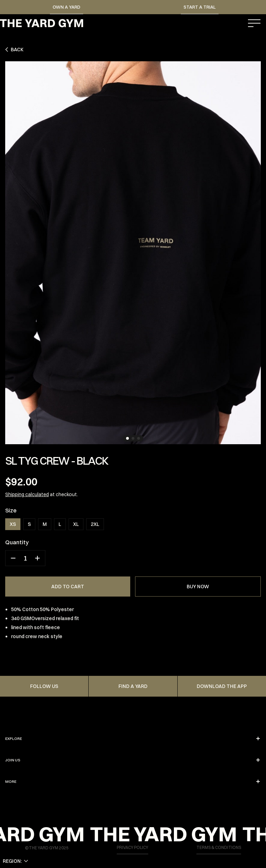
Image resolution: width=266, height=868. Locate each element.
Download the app (222, 686)
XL (76, 524)
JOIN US (133, 760)
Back (14, 50)
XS (13, 524)
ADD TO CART (68, 587)
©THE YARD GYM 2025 (47, 848)
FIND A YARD (133, 686)
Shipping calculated (27, 494)
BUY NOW (198, 587)
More (133, 781)
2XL (95, 524)
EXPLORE (133, 739)
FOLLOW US (44, 686)
